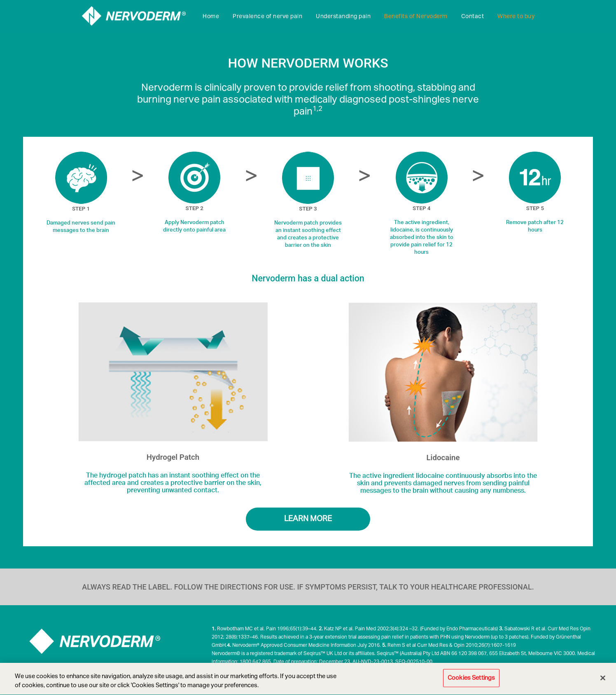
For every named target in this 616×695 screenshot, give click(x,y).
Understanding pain (343, 16)
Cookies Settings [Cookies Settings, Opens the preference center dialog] (471, 679)
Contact (473, 16)
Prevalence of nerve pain (267, 16)
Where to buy (516, 16)
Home (211, 16)
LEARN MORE (308, 519)
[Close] (603, 679)
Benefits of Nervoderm (416, 16)
